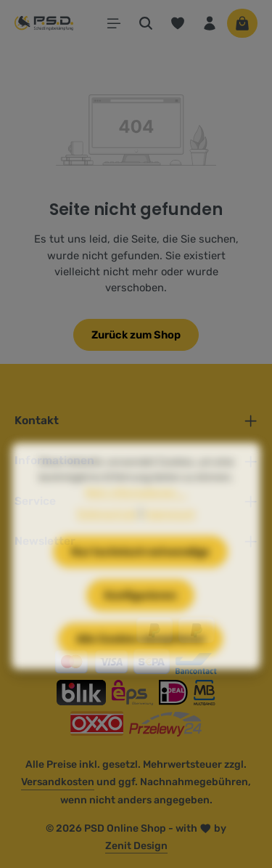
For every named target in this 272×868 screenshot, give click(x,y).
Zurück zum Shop (136, 335)
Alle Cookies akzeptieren (140, 659)
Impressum (169, 534)
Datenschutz (107, 534)
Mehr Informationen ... (136, 512)
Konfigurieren (140, 615)
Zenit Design (136, 846)
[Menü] (114, 23)
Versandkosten (58, 782)
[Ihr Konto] (210, 23)
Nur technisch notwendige (140, 572)
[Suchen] (146, 23)
